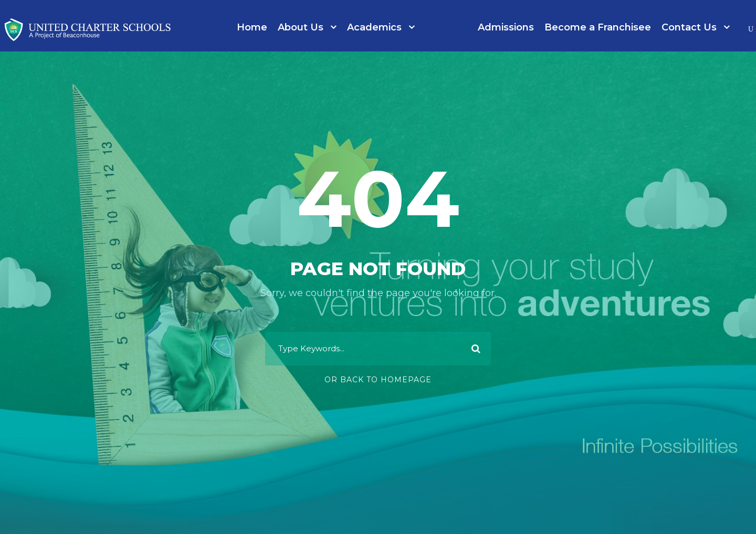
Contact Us (689, 27)
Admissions (506, 27)
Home (252, 27)
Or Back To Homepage (378, 380)
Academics (374, 27)
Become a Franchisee (598, 27)
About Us (301, 27)
